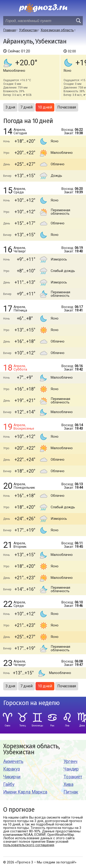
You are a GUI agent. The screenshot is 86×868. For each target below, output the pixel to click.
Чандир (71, 769)
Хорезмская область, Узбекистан (31, 749)
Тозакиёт (73, 777)
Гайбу (9, 784)
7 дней (26, 107)
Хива (68, 784)
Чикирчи (12, 777)
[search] (78, 21)
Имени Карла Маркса (25, 792)
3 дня (10, 107)
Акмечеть (13, 761)
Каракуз (12, 769)
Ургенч (71, 761)
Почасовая (67, 107)
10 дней (45, 107)
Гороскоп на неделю (31, 703)
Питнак (71, 792)
